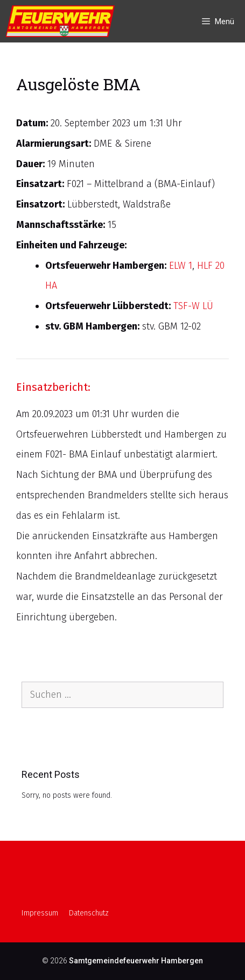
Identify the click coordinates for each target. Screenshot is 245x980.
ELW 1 (181, 266)
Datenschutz (89, 913)
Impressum (40, 913)
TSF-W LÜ (193, 306)
